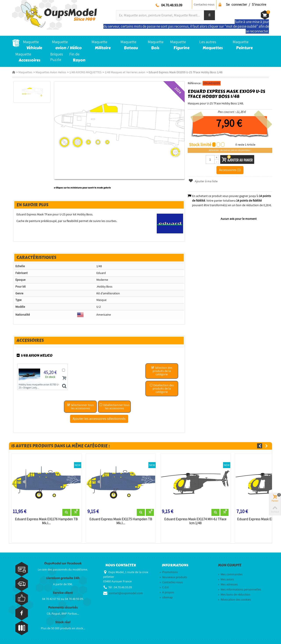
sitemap (166, 597)
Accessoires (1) (230, 170)
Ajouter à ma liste (203, 181)
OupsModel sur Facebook (63, 563)
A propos (167, 592)
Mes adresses (228, 584)
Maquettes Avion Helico (51, 72)
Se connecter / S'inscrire (246, 4)
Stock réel (63, 622)
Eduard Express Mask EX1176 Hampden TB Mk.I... (46, 521)
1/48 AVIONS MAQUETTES (85, 72)
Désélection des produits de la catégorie (162, 388)
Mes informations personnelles (240, 589)
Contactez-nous (204, 4)
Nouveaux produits (173, 577)
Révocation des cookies (234, 599)
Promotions (169, 572)
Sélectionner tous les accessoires (80, 407)
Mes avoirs (226, 579)
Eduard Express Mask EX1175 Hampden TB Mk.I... (121, 521)
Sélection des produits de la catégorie (162, 371)
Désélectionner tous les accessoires (114, 407)
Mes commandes (230, 574)
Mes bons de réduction (234, 594)
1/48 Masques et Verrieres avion (125, 72)
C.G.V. (164, 587)
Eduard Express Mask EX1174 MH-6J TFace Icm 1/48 (195, 521)
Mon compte (230, 565)
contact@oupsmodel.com (126, 593)
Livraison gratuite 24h (63, 578)
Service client (63, 593)
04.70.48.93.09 (172, 5)
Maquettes (25, 72)
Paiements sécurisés (63, 607)
